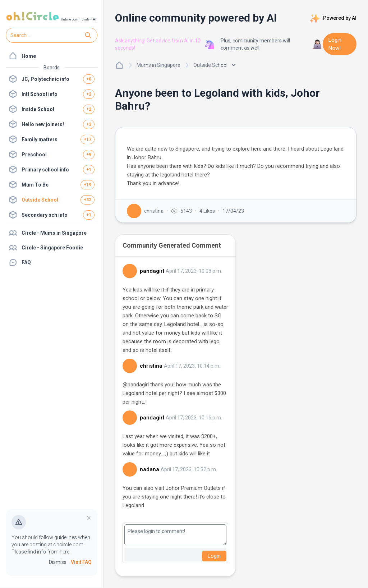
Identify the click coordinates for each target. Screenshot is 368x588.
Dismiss (58, 562)
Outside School (214, 65)
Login (214, 556)
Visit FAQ (81, 562)
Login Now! (335, 44)
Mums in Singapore (158, 65)
